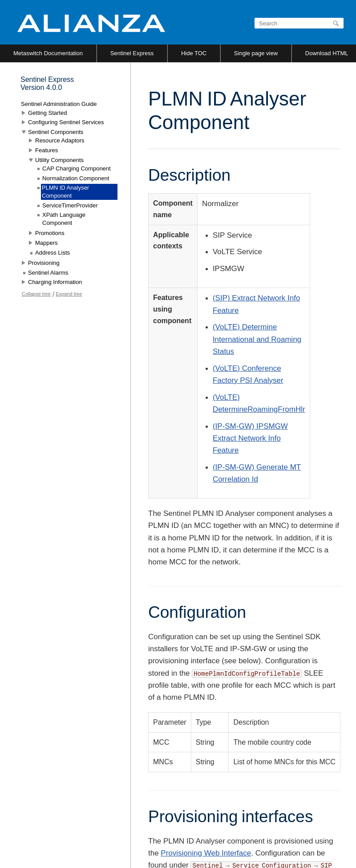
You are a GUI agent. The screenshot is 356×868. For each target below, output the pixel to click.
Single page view (256, 53)
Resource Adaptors (60, 140)
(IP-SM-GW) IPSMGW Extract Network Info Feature (250, 438)
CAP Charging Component (77, 168)
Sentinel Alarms (48, 273)
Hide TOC (194, 53)
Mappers (47, 243)
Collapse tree (36, 294)
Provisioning (44, 263)
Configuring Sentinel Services (66, 122)
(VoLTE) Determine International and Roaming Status (257, 339)
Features (47, 150)
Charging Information (55, 282)
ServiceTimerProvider (70, 205)
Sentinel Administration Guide (59, 104)
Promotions (50, 233)
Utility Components (59, 160)
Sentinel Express (132, 53)
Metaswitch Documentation (48, 53)
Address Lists (53, 253)
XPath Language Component (64, 219)
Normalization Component (76, 178)
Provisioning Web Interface (206, 853)
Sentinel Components (56, 132)
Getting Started (47, 113)
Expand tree (69, 294)
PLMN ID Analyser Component (65, 192)
